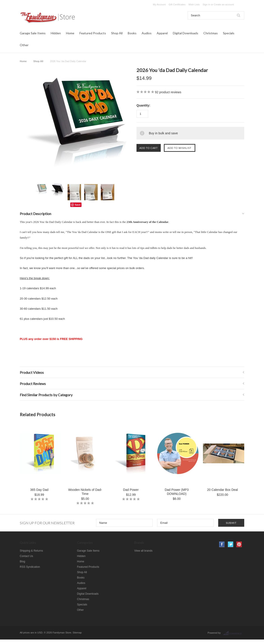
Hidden (56, 33)
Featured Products (93, 33)
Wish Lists (194, 4)
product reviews (168, 92)
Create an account (224, 4)
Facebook (222, 544)
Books (132, 33)
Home (70, 33)
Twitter (231, 544)
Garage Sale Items (33, 33)
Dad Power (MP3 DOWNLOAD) (177, 492)
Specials (229, 33)
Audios (147, 33)
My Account (159, 4)
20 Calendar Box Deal (223, 490)
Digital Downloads (186, 33)
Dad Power (131, 490)
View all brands (143, 551)
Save (78, 205)
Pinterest (239, 544)
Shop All (117, 33)
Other (24, 45)
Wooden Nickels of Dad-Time (85, 492)
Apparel (162, 33)
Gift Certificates (177, 4)
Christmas (211, 33)
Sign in (206, 4)
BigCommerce (234, 633)
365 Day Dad (39, 490)
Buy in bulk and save (163, 133)
